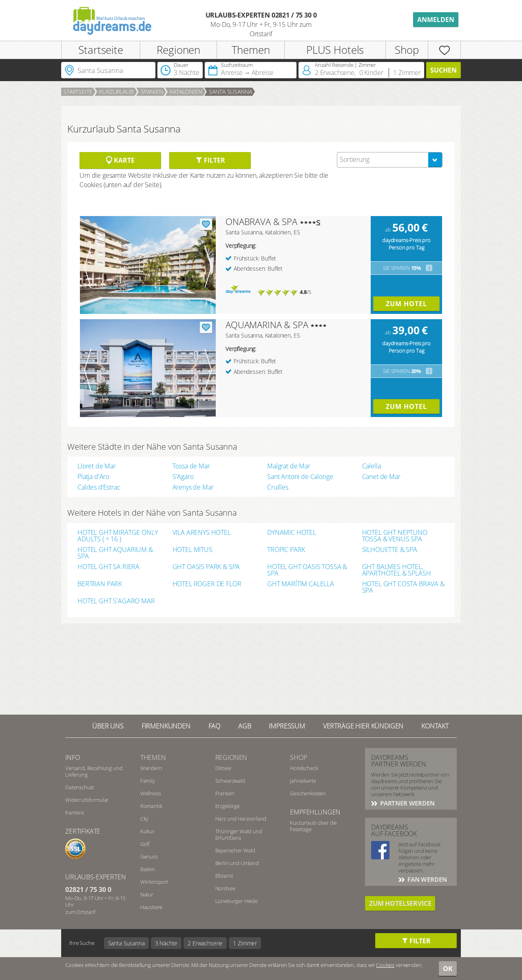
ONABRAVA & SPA (261, 221)
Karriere (75, 812)
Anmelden (436, 20)
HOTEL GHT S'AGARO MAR (116, 601)
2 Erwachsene (205, 943)
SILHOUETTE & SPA (390, 550)
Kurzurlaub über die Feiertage (313, 826)
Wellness (151, 793)
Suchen (443, 70)
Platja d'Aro (93, 477)
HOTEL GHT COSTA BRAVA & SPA (403, 587)
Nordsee (225, 888)
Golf (145, 844)
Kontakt (435, 726)
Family (148, 781)
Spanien (152, 92)
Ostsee (223, 768)
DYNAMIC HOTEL (292, 533)
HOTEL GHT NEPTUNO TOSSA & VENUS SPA (395, 536)
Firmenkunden (166, 726)
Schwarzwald (230, 781)
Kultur (147, 831)
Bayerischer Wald (235, 850)
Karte (120, 160)
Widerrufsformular (87, 800)
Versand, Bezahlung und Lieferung (94, 771)
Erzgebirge (228, 806)
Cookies (385, 965)
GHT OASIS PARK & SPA (206, 567)
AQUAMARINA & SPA (267, 324)
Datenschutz (80, 787)
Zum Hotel (406, 304)
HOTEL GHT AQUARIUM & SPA (115, 553)
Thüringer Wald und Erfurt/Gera (239, 834)
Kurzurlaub (116, 92)
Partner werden (407, 803)
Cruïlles (278, 487)
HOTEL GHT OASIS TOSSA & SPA (307, 570)
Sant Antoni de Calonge (300, 477)
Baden (148, 869)
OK (448, 969)
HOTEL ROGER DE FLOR (207, 584)
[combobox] (390, 160)
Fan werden (426, 879)
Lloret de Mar (97, 466)
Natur (147, 894)
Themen (251, 50)
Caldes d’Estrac (99, 487)
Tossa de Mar (191, 466)
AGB (245, 726)
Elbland (224, 876)
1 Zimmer (245, 943)
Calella (372, 466)
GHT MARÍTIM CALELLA (301, 584)
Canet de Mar (381, 477)
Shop (407, 50)
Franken (225, 793)
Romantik (151, 806)
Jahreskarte (303, 781)
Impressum (287, 726)
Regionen (178, 50)
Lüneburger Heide (237, 901)
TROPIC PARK (286, 550)
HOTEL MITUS (192, 550)
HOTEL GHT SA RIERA (108, 567)
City (144, 819)
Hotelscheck (304, 768)
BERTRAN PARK (100, 584)
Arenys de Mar (193, 487)
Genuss (149, 856)
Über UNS (108, 726)
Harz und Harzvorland (241, 819)
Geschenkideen (308, 793)
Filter (210, 160)
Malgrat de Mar (289, 466)
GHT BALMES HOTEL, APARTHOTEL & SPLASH (397, 570)
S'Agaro (183, 477)
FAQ (215, 726)
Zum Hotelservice (400, 903)
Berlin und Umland (237, 863)
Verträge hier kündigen (363, 726)
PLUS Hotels (335, 50)
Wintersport (154, 882)
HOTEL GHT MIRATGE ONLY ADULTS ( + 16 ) (117, 536)
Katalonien (186, 92)
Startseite (101, 50)
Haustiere (152, 907)
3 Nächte (166, 943)
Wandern (151, 768)
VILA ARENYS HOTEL (202, 533)
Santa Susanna (230, 92)
